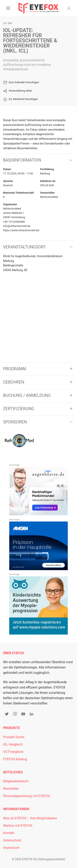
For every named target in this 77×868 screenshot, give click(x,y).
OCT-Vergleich (13, 752)
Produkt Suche (14, 737)
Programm (15, 369)
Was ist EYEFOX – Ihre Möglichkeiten (30, 818)
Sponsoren (15, 422)
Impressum (11, 848)
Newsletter (11, 789)
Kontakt (9, 833)
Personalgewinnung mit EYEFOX (27, 796)
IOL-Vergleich (13, 744)
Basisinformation (22, 160)
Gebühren (14, 382)
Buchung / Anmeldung (27, 395)
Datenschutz (12, 840)
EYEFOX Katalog (15, 759)
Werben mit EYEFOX (18, 826)
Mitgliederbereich (16, 781)
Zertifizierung (19, 409)
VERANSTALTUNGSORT (25, 247)
